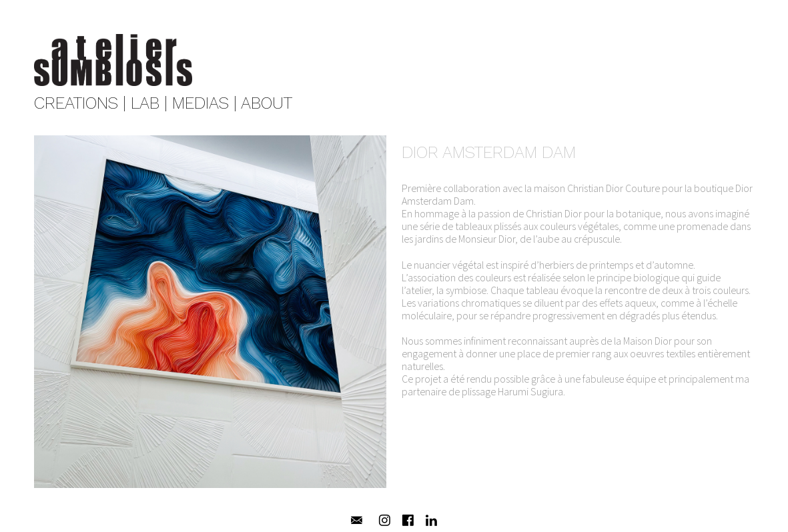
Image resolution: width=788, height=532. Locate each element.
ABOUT (267, 103)
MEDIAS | (205, 103)
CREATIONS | (80, 103)
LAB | (149, 103)
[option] (211, 318)
